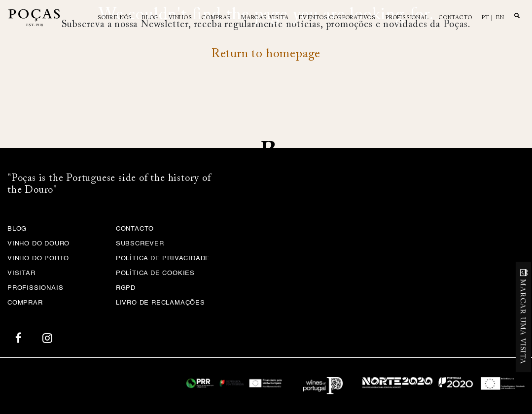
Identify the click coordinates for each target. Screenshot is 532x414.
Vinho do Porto (38, 259)
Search (517, 15)
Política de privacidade (163, 259)
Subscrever (140, 244)
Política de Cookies (155, 273)
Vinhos (180, 18)
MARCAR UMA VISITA (522, 321)
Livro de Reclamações (160, 303)
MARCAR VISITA (265, 18)
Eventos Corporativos (337, 18)
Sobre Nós (115, 18)
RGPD (126, 288)
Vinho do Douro (38, 244)
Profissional (407, 18)
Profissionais (35, 288)
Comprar (216, 18)
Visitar (21, 273)
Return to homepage (266, 54)
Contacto (455, 18)
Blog (150, 18)
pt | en (493, 18)
